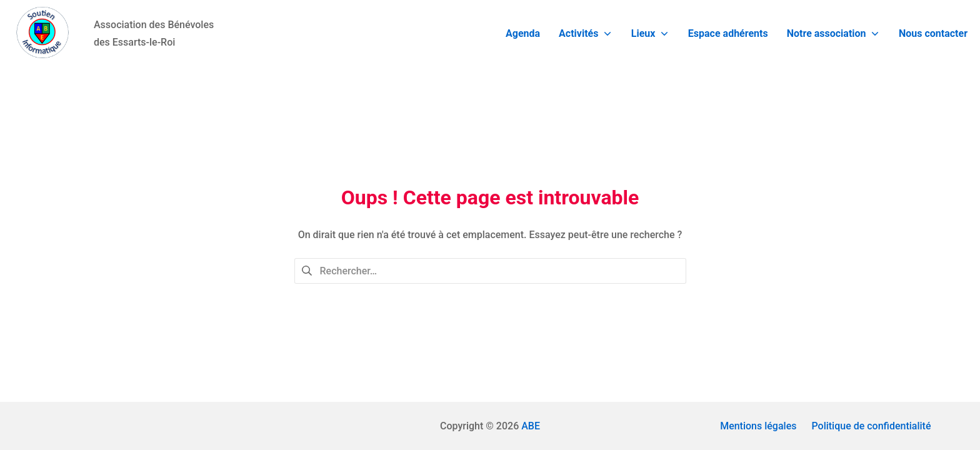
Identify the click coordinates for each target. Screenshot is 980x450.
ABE (531, 426)
